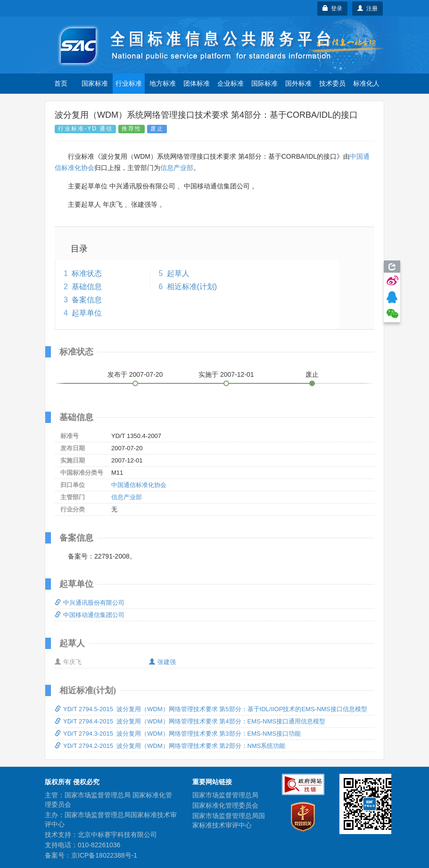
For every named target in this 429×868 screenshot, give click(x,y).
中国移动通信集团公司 (90, 615)
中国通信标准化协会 (139, 485)
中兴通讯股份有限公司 (90, 603)
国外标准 (298, 83)
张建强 (162, 662)
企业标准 (231, 83)
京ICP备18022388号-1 (104, 855)
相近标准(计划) (192, 287)
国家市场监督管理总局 (225, 795)
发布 (135, 374)
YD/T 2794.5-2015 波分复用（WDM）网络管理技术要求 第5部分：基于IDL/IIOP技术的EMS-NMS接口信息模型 (211, 709)
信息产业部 (177, 168)
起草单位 (87, 313)
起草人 (178, 273)
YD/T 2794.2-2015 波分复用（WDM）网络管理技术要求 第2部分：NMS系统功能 (170, 746)
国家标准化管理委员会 (225, 805)
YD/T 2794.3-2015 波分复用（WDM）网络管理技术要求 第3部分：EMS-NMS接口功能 (178, 734)
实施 (226, 374)
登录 (333, 8)
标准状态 (87, 273)
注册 (367, 8)
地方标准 (163, 83)
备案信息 (87, 300)
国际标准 (264, 83)
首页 (61, 83)
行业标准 (129, 83)
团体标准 (197, 83)
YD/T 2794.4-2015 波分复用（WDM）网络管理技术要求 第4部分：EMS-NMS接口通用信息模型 (190, 721)
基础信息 (87, 287)
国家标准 (95, 83)
